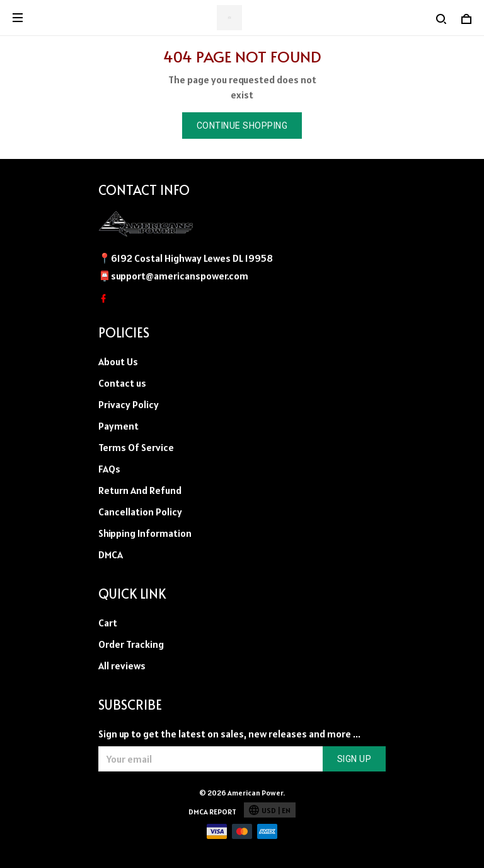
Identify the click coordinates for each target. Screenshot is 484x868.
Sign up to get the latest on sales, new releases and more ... (229, 734)
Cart (108, 623)
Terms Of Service (136, 447)
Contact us (122, 383)
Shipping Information (145, 533)
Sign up (354, 759)
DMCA (111, 554)
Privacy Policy (129, 404)
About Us (118, 361)
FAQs (109, 469)
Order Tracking (131, 644)
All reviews (122, 666)
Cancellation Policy (140, 512)
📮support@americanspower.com (173, 276)
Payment (118, 426)
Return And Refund (140, 490)
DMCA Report (212, 812)
